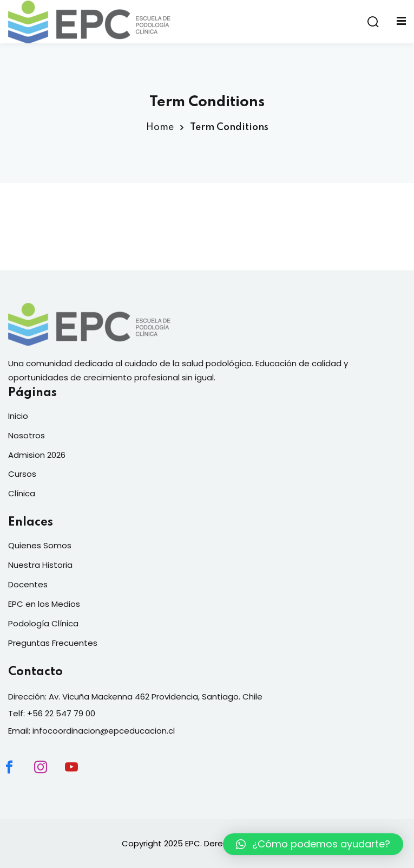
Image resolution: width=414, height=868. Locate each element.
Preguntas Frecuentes (53, 643)
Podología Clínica (43, 623)
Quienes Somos (40, 545)
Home (160, 127)
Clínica (22, 493)
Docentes (28, 584)
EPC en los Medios (44, 604)
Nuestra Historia (40, 565)
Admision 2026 (37, 455)
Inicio (18, 416)
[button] (313, 844)
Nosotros (27, 435)
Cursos (22, 474)
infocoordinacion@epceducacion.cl (104, 731)
